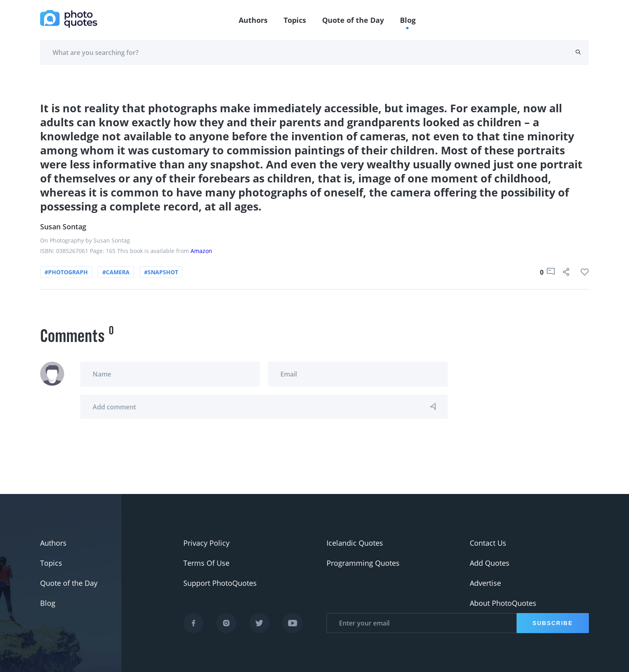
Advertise (485, 583)
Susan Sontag (63, 227)
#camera (116, 272)
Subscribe (553, 623)
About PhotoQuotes (503, 603)
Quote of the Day (353, 20)
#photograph (66, 272)
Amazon (201, 251)
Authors (253, 20)
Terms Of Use (206, 563)
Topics (295, 20)
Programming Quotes (363, 563)
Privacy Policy (206, 543)
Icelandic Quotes (355, 543)
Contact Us (488, 543)
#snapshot (161, 272)
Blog (408, 20)
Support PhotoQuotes (220, 583)
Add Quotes (490, 563)
